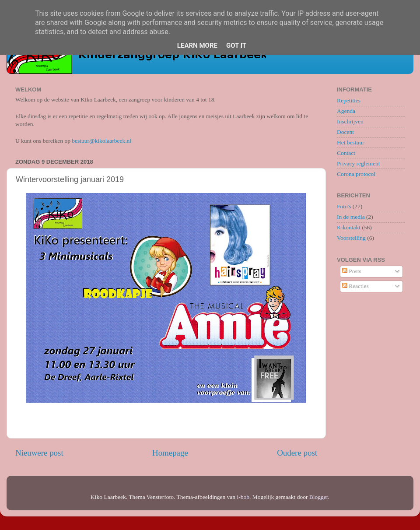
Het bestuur (351, 142)
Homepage (170, 453)
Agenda (346, 111)
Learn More (197, 46)
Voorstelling (351, 238)
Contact (346, 153)
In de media (351, 217)
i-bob (243, 497)
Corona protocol (356, 174)
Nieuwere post (39, 453)
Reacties (355, 286)
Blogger (319, 497)
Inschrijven (350, 121)
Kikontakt (349, 227)
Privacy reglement (359, 163)
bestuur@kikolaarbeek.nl (101, 141)
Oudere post (297, 453)
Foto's (344, 206)
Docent (345, 132)
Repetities (349, 100)
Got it (236, 46)
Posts (352, 271)
